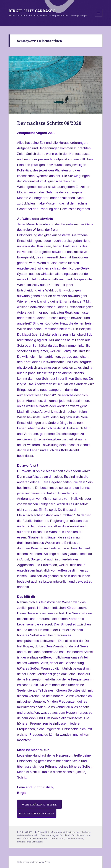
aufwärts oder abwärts (28, 835)
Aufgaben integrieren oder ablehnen (72, 832)
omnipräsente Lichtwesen (30, 842)
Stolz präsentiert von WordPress (33, 862)
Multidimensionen (74, 838)
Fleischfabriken (25, 838)
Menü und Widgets (99, 17)
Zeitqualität (43, 832)
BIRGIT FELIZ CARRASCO (32, 11)
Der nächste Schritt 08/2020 (49, 123)
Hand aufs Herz (41, 838)
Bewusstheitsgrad (50, 835)
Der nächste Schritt (81, 835)
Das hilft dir (65, 835)
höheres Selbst (57, 838)
